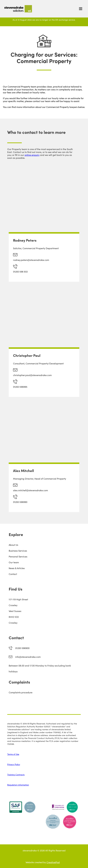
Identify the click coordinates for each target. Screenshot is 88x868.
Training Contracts (16, 775)
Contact (13, 574)
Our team (14, 562)
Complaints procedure (21, 692)
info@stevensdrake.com (28, 657)
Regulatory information (18, 785)
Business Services (18, 551)
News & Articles (17, 568)
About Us (13, 545)
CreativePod (53, 862)
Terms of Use (13, 754)
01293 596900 (22, 648)
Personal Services (18, 556)
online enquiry (32, 155)
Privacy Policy (14, 764)
